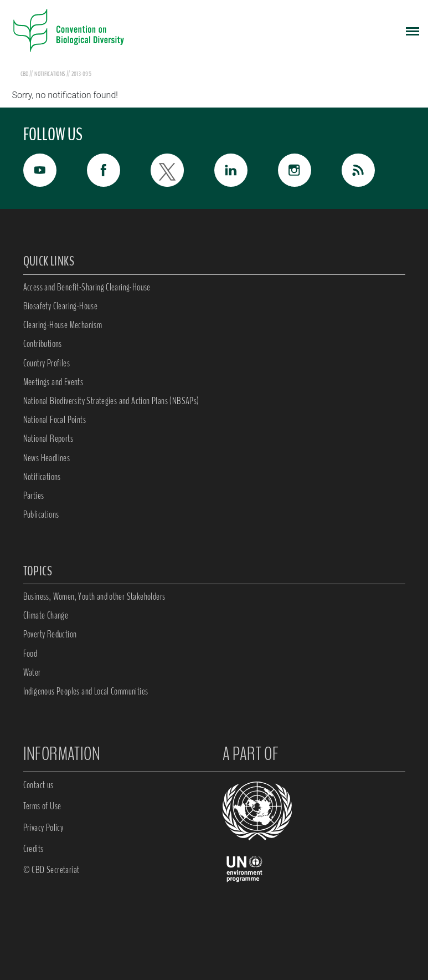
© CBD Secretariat (51, 870)
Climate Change (46, 615)
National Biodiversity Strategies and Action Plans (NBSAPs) (111, 401)
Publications (41, 514)
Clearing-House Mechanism (63, 325)
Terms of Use (42, 806)
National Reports (48, 438)
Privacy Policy (43, 828)
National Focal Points (55, 420)
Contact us (38, 785)
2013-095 (81, 74)
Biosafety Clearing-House (61, 306)
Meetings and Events (53, 382)
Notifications (42, 477)
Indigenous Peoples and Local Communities (86, 691)
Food (30, 654)
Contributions (43, 344)
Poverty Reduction (50, 634)
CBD (25, 74)
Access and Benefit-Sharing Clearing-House (87, 287)
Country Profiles (47, 363)
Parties (34, 496)
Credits (33, 849)
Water (32, 672)
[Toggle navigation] (412, 30)
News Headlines (47, 458)
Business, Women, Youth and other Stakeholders (94, 596)
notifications (50, 74)
